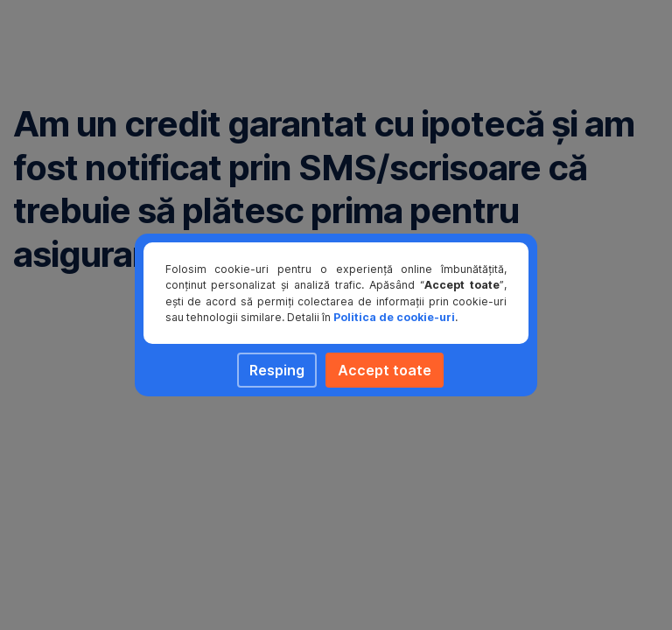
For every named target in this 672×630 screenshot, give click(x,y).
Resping (277, 370)
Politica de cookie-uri (394, 317)
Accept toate (385, 370)
